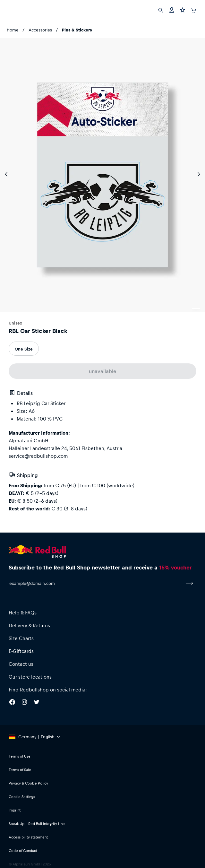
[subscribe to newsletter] (190, 583)
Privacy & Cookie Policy (28, 783)
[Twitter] (37, 703)
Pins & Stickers (77, 30)
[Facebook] (12, 703)
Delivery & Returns (29, 625)
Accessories (40, 30)
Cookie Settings (22, 797)
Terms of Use (20, 756)
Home (13, 30)
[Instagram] (24, 703)
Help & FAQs (23, 612)
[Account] (172, 9)
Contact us (21, 664)
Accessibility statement (28, 837)
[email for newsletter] (96, 583)
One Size (24, 349)
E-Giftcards (21, 651)
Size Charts (21, 638)
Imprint (15, 810)
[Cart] (193, 9)
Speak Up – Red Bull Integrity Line (37, 824)
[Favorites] (183, 9)
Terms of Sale (20, 770)
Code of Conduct (23, 851)
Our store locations (30, 677)
